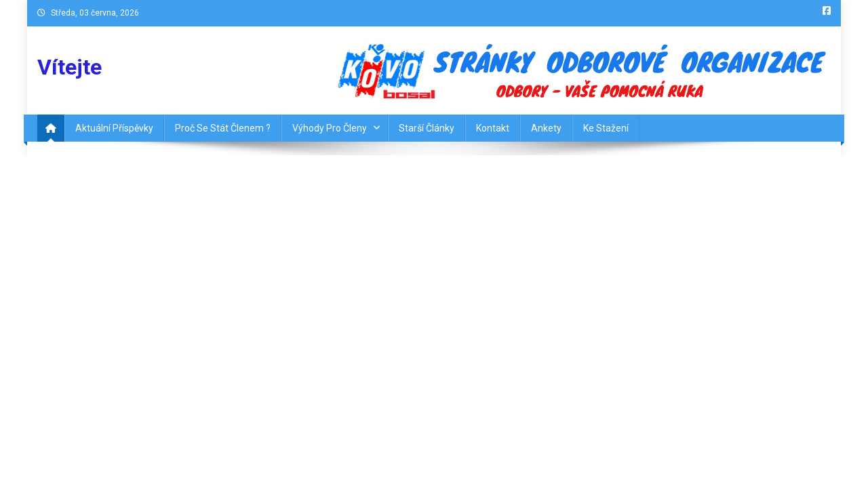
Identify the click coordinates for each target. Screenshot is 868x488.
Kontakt (493, 128)
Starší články (427, 128)
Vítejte (70, 67)
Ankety (546, 128)
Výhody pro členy (330, 128)
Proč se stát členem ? (223, 128)
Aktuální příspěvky (114, 128)
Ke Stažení (606, 128)
